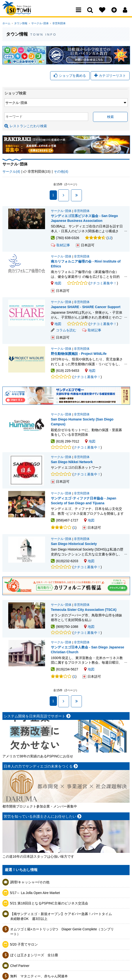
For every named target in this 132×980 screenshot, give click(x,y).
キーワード (14, 117)
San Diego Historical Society (74, 545)
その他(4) (61, 172)
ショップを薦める (70, 76)
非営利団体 (55, 23)
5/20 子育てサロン (24, 945)
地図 (56, 284)
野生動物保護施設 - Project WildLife (79, 354)
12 (109, 239)
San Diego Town (24, 13)
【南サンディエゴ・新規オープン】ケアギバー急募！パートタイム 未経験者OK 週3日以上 (63, 917)
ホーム (6, 23)
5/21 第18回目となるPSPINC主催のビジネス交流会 (49, 904)
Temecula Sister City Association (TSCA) (84, 610)
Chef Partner (20, 966)
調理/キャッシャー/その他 (30, 883)
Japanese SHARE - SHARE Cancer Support (86, 308)
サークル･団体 (37, 23)
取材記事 (60, 246)
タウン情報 (19, 23)
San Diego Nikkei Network (72, 463)
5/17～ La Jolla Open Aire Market (35, 894)
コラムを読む (64, 331)
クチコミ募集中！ (103, 284)
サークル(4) (11, 172)
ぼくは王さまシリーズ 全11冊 (34, 956)
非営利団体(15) (39, 172)
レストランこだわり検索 (26, 127)
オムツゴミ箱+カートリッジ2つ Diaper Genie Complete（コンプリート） (62, 933)
